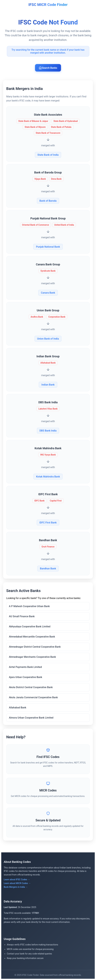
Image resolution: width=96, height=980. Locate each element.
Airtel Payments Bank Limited (25, 667)
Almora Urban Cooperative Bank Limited (31, 718)
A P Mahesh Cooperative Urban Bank (29, 606)
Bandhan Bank (48, 569)
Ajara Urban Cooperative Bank (26, 677)
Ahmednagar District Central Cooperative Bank (35, 647)
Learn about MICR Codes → (17, 883)
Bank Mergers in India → (16, 887)
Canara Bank (48, 293)
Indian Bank (48, 385)
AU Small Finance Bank (22, 616)
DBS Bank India (48, 431)
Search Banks (48, 68)
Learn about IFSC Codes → (17, 879)
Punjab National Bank (48, 247)
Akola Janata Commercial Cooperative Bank (33, 697)
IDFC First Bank (48, 523)
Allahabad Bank (18, 708)
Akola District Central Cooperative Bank (31, 687)
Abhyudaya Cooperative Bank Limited (30, 627)
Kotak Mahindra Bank (48, 477)
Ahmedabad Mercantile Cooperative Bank (32, 637)
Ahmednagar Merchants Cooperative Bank (32, 657)
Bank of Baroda (48, 201)
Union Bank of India (48, 339)
